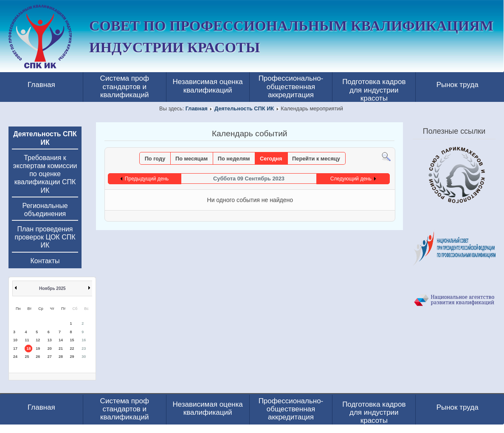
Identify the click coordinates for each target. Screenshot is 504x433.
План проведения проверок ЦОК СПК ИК (45, 237)
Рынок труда (458, 85)
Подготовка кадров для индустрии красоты (374, 89)
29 (72, 357)
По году (155, 159)
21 (61, 349)
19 (38, 349)
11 (27, 340)
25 (27, 357)
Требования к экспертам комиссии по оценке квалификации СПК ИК (45, 174)
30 (84, 357)
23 (84, 349)
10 (15, 340)
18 (28, 349)
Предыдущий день (147, 179)
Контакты (45, 261)
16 (84, 340)
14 (61, 340)
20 (50, 349)
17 (15, 349)
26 (38, 357)
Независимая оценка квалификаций (207, 86)
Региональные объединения (45, 210)
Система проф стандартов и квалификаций (125, 86)
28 (61, 357)
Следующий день (351, 179)
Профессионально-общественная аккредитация (291, 86)
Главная (41, 85)
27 (50, 357)
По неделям (234, 159)
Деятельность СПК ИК (244, 108)
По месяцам (191, 159)
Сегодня (271, 159)
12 (38, 340)
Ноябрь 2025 (52, 288)
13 (50, 340)
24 (15, 357)
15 (72, 340)
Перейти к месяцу (316, 159)
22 (72, 349)
